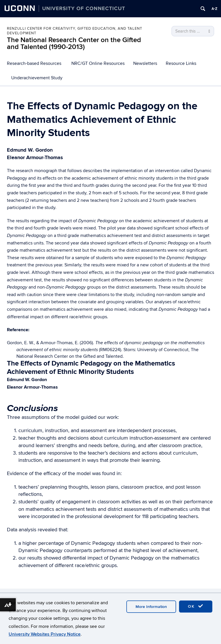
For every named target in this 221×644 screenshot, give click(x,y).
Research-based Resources (34, 63)
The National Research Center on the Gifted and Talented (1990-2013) (74, 43)
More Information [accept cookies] (151, 607)
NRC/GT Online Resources (98, 63)
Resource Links (181, 63)
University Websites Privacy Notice (45, 634)
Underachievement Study (37, 78)
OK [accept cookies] (196, 606)
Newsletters (145, 63)
